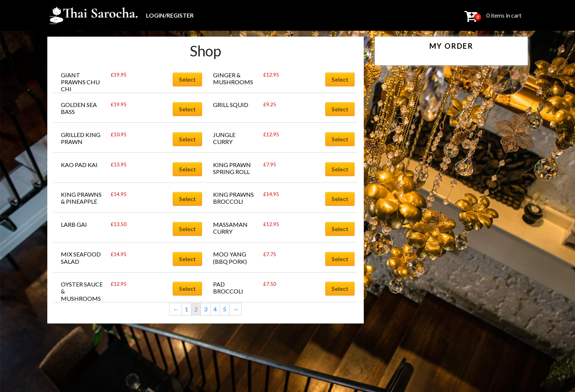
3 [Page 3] (206, 309)
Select (187, 79)
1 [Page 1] (186, 309)
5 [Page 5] (225, 309)
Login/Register (170, 15)
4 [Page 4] (215, 309)
